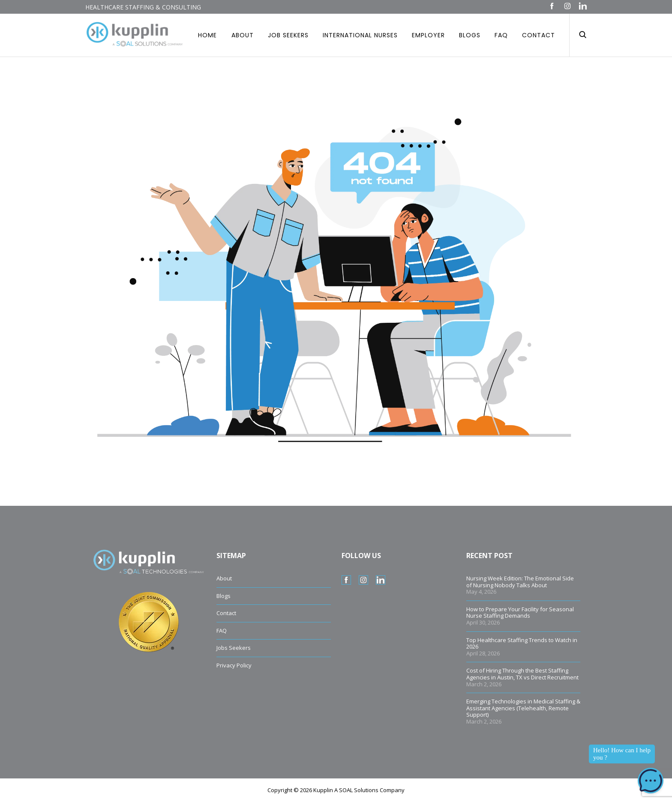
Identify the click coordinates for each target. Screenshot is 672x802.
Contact (538, 35)
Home (207, 35)
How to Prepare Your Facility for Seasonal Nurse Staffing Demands (520, 613)
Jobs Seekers (234, 648)
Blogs (470, 35)
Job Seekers (288, 35)
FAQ (222, 631)
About (243, 35)
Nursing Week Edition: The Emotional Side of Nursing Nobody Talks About (520, 582)
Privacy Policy (234, 665)
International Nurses (360, 35)
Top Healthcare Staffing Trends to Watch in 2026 (522, 643)
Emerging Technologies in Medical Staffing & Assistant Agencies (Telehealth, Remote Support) (523, 708)
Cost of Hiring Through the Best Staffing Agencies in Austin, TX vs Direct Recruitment (522, 674)
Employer (428, 35)
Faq (501, 35)
